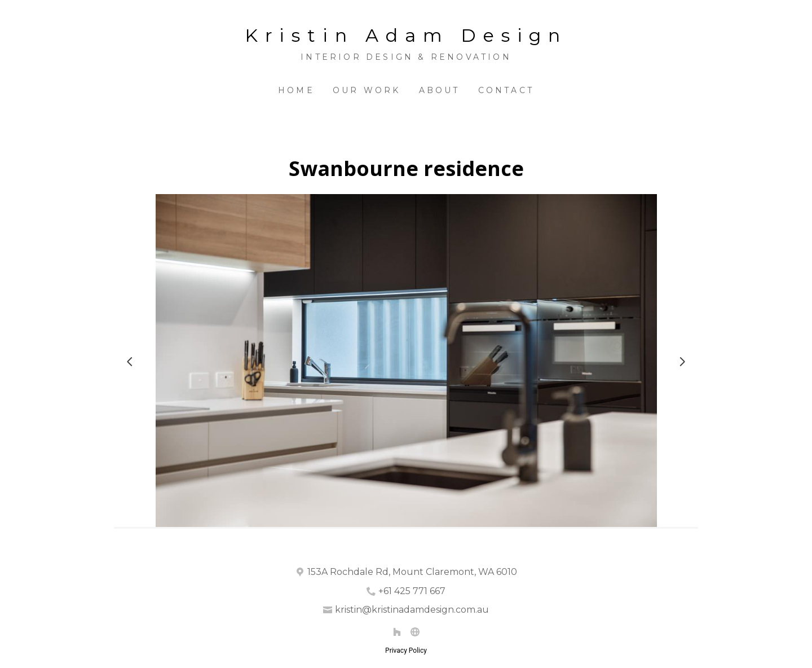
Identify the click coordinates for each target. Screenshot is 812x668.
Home (296, 90)
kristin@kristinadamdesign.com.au (412, 610)
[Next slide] (682, 362)
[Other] (415, 632)
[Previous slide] (130, 362)
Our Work (367, 90)
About (440, 90)
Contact (506, 90)
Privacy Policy (406, 651)
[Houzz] (397, 632)
